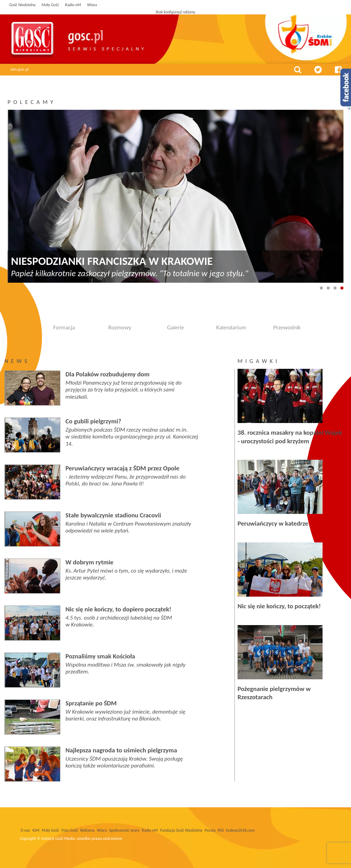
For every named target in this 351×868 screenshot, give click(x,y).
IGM (36, 830)
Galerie (175, 327)
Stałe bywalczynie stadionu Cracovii (113, 515)
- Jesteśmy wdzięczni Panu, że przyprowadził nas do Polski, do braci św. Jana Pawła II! (126, 480)
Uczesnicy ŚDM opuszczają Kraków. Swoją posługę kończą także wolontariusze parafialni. (124, 762)
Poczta (210, 830)
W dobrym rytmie (89, 562)
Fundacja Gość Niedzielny (181, 830)
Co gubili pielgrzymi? (93, 421)
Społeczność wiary (124, 830)
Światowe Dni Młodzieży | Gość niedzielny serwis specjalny (106, 38)
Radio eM (73, 5)
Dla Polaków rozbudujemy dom (107, 374)
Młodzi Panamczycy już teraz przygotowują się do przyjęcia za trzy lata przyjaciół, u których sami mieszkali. (124, 390)
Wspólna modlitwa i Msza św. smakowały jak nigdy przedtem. (125, 668)
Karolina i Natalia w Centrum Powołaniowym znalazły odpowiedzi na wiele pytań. (128, 527)
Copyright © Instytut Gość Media (47, 838)
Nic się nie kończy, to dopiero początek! (118, 609)
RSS (221, 830)
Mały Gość (50, 5)
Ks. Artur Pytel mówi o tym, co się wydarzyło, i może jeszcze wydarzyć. (126, 574)
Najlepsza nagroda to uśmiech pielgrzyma (121, 750)
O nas (25, 830)
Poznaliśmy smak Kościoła (100, 656)
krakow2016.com (240, 830)
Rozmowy (120, 327)
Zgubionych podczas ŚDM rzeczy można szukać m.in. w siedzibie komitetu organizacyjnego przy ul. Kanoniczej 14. (132, 437)
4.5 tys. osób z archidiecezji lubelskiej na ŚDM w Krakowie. (119, 621)
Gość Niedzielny (22, 5)
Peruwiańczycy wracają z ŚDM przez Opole (122, 468)
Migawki (259, 361)
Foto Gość (70, 830)
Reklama (87, 830)
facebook (338, 70)
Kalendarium (231, 327)
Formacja (64, 327)
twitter (318, 70)
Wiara (92, 5)
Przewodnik (287, 327)
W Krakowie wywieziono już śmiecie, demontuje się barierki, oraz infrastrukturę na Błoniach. (125, 715)
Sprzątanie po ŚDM (91, 703)
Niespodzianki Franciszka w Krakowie (112, 261)
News (17, 361)
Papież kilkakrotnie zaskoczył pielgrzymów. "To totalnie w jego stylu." (130, 273)
